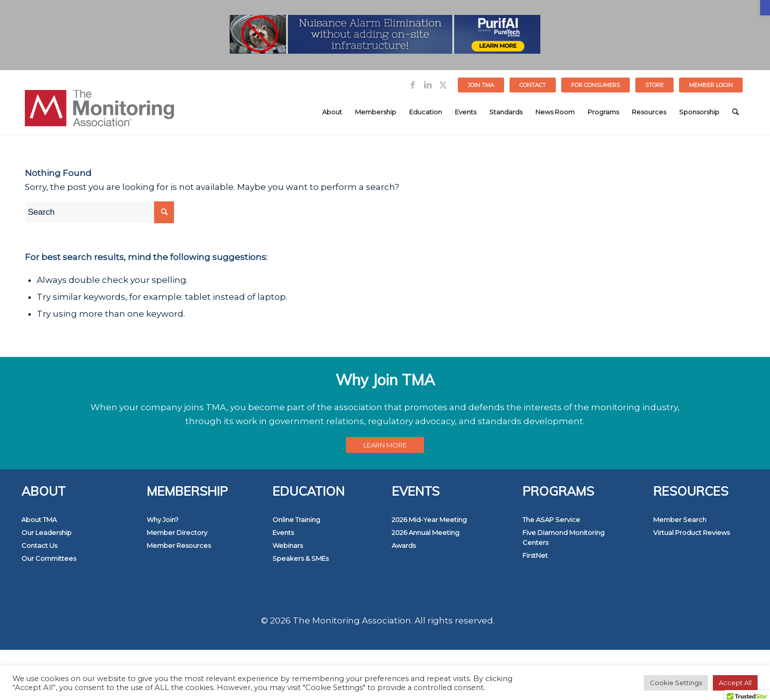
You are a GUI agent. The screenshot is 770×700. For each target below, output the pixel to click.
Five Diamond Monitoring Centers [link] (563, 537)
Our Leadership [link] (46, 532)
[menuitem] (481, 85)
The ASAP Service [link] (551, 520)
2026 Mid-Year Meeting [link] (429, 520)
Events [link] (283, 532)
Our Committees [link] (49, 558)
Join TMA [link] (481, 85)
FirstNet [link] (535, 555)
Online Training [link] (296, 520)
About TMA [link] (39, 520)
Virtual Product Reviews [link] (691, 532)
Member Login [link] (711, 85)
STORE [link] (654, 85)
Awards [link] (404, 545)
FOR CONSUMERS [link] (596, 85)
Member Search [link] (680, 520)
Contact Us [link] (39, 545)
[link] (765, 8)
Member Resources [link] (179, 545)
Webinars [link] (288, 545)
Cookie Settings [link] (676, 683)
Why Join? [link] (163, 520)
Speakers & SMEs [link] (300, 558)
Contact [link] (533, 85)
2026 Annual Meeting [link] (426, 532)
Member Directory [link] (177, 532)
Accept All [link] (735, 683)
